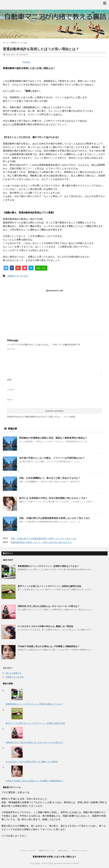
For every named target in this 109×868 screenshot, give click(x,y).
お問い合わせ (63, 851)
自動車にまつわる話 (18, 276)
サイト (10, 400)
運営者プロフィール (47, 851)
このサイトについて (28, 851)
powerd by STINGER (71, 863)
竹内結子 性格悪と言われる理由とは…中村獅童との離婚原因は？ (49, 646)
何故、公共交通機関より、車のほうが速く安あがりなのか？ (50, 478)
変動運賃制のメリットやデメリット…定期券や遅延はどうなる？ (48, 566)
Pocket (26, 62)
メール (11, 390)
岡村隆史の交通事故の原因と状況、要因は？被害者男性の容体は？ (53, 438)
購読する (8, 553)
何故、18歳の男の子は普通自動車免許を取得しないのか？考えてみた (55, 518)
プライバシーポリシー (80, 851)
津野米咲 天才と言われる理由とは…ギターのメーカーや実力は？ (49, 606)
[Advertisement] (54, 312)
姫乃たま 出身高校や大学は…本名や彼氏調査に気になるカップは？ (53, 498)
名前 (10, 380)
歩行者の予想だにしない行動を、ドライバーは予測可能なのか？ (52, 458)
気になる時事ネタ (14, 673)
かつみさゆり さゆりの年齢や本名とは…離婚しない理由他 (45, 626)
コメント (11, 349)
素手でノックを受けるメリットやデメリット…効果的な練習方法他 (49, 586)
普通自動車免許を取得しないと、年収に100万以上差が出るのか (41, 542)
